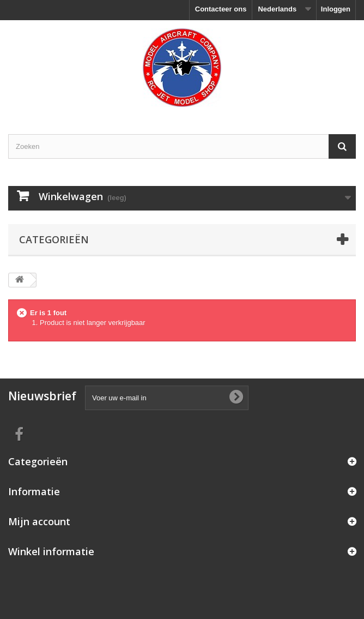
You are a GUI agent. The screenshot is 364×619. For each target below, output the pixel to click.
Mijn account (39, 521)
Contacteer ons (221, 9)
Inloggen (336, 9)
